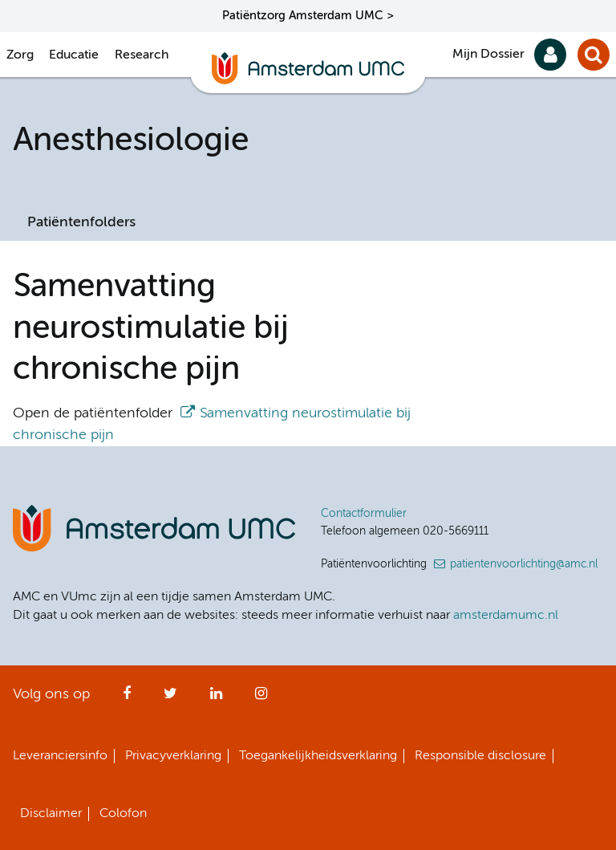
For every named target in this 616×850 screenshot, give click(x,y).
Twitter (170, 698)
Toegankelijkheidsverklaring (318, 756)
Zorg (20, 55)
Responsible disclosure (480, 756)
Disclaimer (51, 814)
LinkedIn (216, 698)
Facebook (127, 698)
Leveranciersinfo (60, 756)
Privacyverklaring (173, 756)
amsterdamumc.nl (506, 616)
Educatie (74, 55)
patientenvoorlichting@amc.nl (524, 564)
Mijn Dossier (488, 55)
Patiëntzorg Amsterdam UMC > (308, 16)
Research (142, 55)
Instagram (261, 698)
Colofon (123, 814)
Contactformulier (364, 514)
